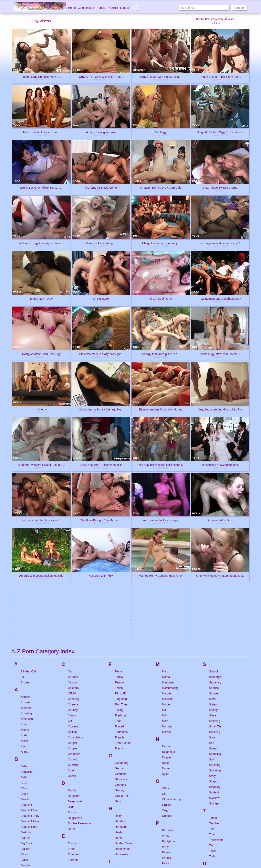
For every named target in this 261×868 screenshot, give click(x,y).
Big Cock (27, 708)
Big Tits (25, 714)
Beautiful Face (30, 686)
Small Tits (215, 592)
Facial (119, 537)
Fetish (119, 553)
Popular (102, 8)
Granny (120, 656)
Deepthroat (75, 667)
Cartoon (73, 542)
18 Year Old (28, 537)
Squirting (215, 630)
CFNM (72, 559)
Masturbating (170, 553)
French (119, 603)
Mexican (167, 564)
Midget (166, 570)
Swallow (214, 663)
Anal (24, 590)
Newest (113, 8)
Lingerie (120, 821)
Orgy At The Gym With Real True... (101, 77)
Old (164, 659)
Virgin (213, 756)
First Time (121, 570)
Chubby (73, 575)
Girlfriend (121, 639)
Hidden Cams (124, 708)
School (213, 537)
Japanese (121, 765)
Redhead (168, 792)
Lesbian (120, 810)
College (73, 597)
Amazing (26, 579)
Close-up (74, 592)
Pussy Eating (170, 772)
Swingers (215, 669)
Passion (167, 717)
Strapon (214, 647)
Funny (119, 614)
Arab (24, 601)
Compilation (75, 603)
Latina (119, 805)
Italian (119, 750)
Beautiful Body (30, 681)
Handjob (120, 686)
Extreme (73, 725)
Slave (213, 581)
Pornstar (167, 739)
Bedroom (27, 697)
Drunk (72, 694)
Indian (119, 734)
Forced (119, 592)
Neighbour (169, 617)
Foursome (121, 597)
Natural (166, 612)
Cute (71, 636)
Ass (23, 612)
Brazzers (26, 758)
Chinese (73, 570)
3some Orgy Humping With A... (41, 77)
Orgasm (167, 670)
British (25, 769)
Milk (164, 581)
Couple (72, 614)
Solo (212, 603)
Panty (166, 701)
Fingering (121, 564)
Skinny (213, 575)
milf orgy (41, 409)
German (120, 634)
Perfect (166, 723)
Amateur (26, 573)
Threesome (216, 705)
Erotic (72, 714)
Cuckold (73, 625)
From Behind (123, 608)
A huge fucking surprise (101, 132)
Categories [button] (86, 8)
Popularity (218, 19)
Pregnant (168, 750)
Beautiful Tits (29, 692)
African (25, 568)
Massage (168, 548)
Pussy (166, 767)
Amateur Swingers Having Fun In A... (41, 465)
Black (24, 725)
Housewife (122, 719)
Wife (212, 781)
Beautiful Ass (29, 675)
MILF (165, 575)
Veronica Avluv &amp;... (101, 243)
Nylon (166, 639)
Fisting (119, 575)
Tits (211, 711)
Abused (26, 562)
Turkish (214, 722)
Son (212, 608)
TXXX (76, 70)
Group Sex (122, 661)
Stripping (215, 652)
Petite (166, 728)
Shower (214, 559)
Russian (167, 820)
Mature (166, 559)
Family (119, 542)
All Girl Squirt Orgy (161, 298)
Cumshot (74, 630)
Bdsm (24, 659)
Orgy (165, 675)
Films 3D (121, 559)
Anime (25, 595)
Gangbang (122, 628)
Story (212, 641)
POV (165, 745)
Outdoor (167, 681)
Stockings (215, 636)
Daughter (74, 661)
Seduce (214, 553)
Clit (70, 586)
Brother (25, 774)
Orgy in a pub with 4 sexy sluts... (161, 77)
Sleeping (215, 586)
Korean (120, 785)
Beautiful (26, 670)
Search (239, 8)
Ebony (72, 708)
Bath (24, 642)
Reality (166, 787)
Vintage (214, 750)
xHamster (139, 70)
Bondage (27, 741)
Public (166, 756)
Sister (213, 564)
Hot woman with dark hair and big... (101, 409)
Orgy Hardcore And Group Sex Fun (220, 409)
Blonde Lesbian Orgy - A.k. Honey (161, 409)
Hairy (118, 681)
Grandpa (121, 650)
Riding (166, 803)
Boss (24, 747)
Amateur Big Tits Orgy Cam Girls (161, 187)
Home (72, 8)
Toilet (212, 716)
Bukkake (26, 785)
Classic (72, 581)
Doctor (72, 678)
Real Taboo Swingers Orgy (220, 187)
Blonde (25, 730)
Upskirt (213, 736)
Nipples (167, 623)
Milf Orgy (161, 132)
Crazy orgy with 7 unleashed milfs (101, 465)
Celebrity (74, 553)
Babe (24, 631)
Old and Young (171, 664)
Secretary (215, 548)
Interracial (121, 745)
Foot (118, 586)
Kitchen (120, 779)
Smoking (215, 597)
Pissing (166, 734)
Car (70, 537)
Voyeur (213, 761)
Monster (167, 592)
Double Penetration (80, 689)
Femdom (121, 548)
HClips (17, 70)
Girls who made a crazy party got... (101, 354)
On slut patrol (101, 298)
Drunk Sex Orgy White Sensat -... (41, 187)
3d (22, 542)
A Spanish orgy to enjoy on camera (41, 243)
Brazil (24, 752)
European (74, 719)
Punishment (169, 761)
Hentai (119, 703)
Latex (118, 799)
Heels (119, 697)
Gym (118, 667)
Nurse (166, 634)
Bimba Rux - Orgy (41, 298)
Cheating (74, 564)
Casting (73, 548)
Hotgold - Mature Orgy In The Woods (220, 132)
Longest (125, 8)
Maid (165, 537)
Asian (24, 606)
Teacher (214, 689)
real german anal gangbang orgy (220, 298)
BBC (24, 648)
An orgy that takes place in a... (161, 354)
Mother (166, 597)
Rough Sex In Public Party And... (220, 77)
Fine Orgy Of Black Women (101, 187)
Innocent (121, 739)
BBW (24, 653)
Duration (230, 19)
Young (213, 796)
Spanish (214, 614)
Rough (166, 814)
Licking (119, 816)
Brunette (26, 780)
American (27, 584)
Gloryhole (121, 645)
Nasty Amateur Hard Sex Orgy (41, 354)
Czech (72, 641)
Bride (24, 763)
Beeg (76, 125)
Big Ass (26, 703)
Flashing (120, 581)
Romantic (168, 809)
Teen (212, 694)
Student (214, 658)
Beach (25, 664)
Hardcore (121, 692)
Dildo (71, 672)
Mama (166, 542)
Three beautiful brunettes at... (41, 132)
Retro (165, 798)
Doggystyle (75, 683)
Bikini (24, 719)
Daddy (72, 656)
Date (208, 19)
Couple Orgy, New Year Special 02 (220, 354)
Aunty (24, 617)
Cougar (73, 608)
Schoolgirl (215, 542)
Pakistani (168, 695)
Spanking (215, 619)
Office (166, 653)
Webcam (215, 776)
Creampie (74, 619)
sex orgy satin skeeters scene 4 (220, 243)
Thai (212, 700)
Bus (23, 791)
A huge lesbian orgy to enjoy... (161, 243)
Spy (211, 625)
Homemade (122, 714)
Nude (165, 628)
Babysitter (27, 637)
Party (165, 712)
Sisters (213, 570)
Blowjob (26, 736)
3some (25, 548)
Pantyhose (169, 706)
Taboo (213, 683)
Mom (165, 586)
